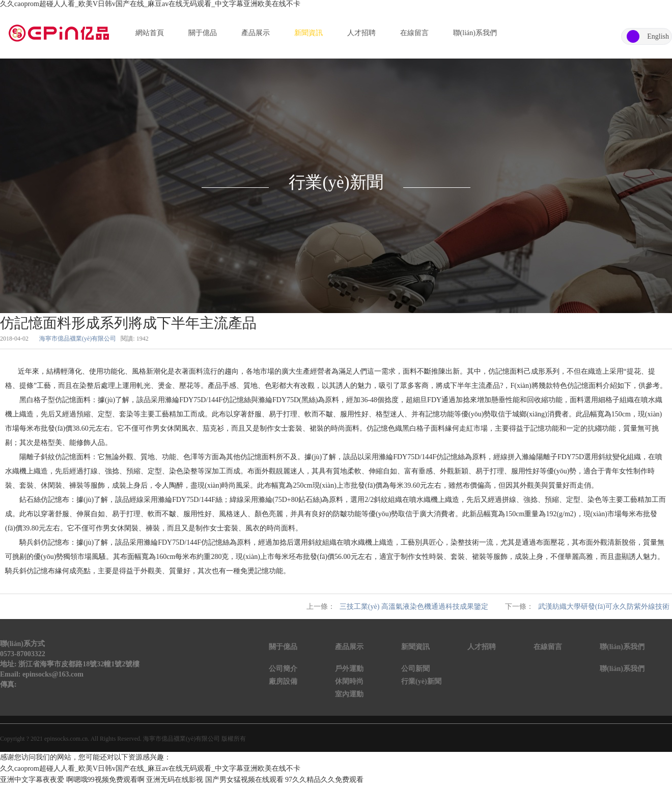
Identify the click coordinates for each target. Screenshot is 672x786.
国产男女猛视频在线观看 (244, 780)
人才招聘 (361, 33)
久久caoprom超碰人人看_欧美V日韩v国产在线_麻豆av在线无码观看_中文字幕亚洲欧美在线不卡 (150, 4)
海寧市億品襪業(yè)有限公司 (78, 339)
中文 (633, 36)
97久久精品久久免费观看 (324, 780)
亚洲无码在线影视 (175, 780)
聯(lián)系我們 (475, 33)
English (658, 36)
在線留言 (414, 33)
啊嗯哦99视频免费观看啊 (105, 780)
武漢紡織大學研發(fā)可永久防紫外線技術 (604, 607)
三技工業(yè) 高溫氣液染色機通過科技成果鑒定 (414, 607)
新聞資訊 (309, 33)
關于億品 (203, 33)
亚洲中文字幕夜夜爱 (32, 780)
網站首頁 (150, 33)
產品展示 (256, 33)
